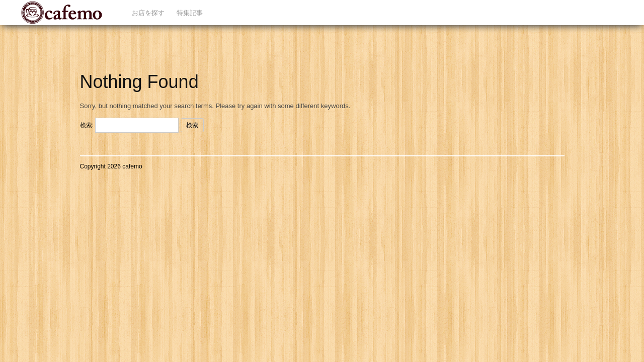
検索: (87, 125)
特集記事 (190, 13)
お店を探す (148, 13)
